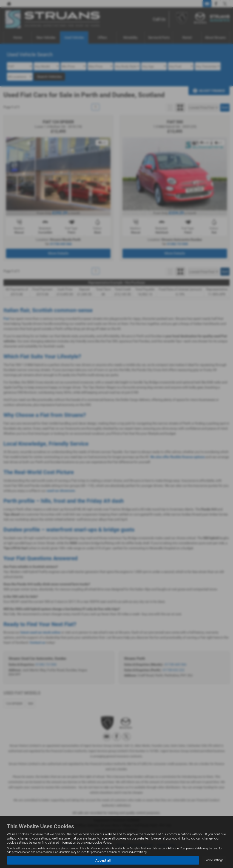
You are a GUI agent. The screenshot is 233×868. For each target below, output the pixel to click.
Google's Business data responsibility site (154, 848)
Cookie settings (214, 860)
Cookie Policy (102, 842)
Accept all (103, 860)
